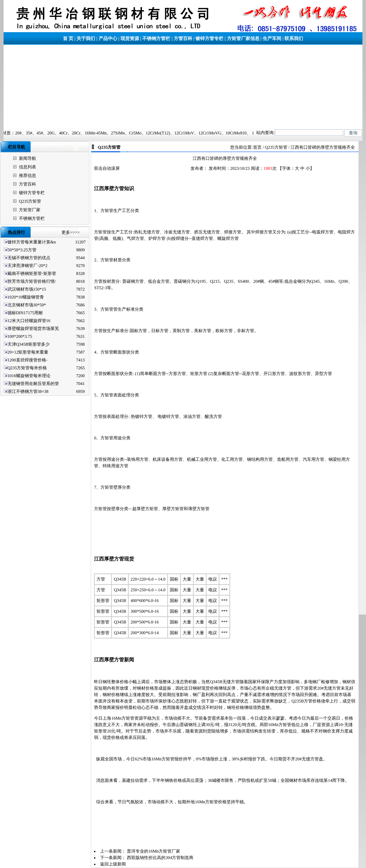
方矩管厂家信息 (243, 38)
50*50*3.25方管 (22, 250)
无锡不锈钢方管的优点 (29, 258)
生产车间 (272, 38)
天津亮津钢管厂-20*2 (28, 266)
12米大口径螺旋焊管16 (29, 321)
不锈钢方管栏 (156, 38)
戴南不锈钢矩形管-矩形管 (32, 273)
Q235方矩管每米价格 (27, 368)
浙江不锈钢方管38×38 (28, 391)
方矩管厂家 (30, 210)
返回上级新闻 (113, 864)
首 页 (68, 38)
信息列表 (28, 167)
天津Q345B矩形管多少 (29, 344)
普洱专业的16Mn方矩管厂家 (154, 851)
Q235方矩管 (30, 201)
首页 (257, 147)
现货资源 (130, 38)
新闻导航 (28, 158)
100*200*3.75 (20, 336)
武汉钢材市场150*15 (27, 289)
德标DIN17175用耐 (25, 313)
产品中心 (108, 38)
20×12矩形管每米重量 (28, 352)
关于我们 (86, 38)
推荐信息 (28, 176)
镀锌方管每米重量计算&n (32, 242)
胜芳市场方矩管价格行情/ (32, 281)
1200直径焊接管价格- (28, 360)
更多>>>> (71, 232)
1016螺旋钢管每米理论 (29, 376)
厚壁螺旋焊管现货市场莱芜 (33, 329)
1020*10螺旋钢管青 (26, 297)
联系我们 (294, 38)
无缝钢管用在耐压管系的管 (33, 384)
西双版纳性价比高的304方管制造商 (160, 858)
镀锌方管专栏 (209, 38)
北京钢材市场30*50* (27, 305)
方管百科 (183, 38)
